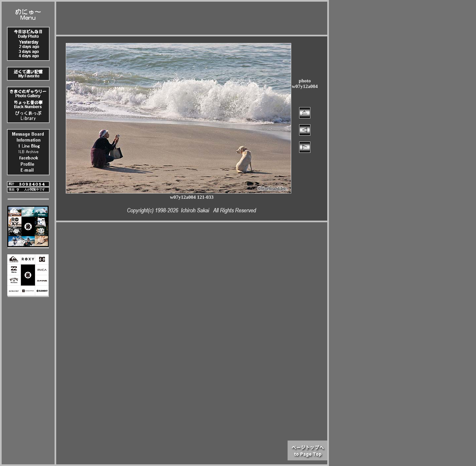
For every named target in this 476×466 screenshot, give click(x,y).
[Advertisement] (192, 17)
